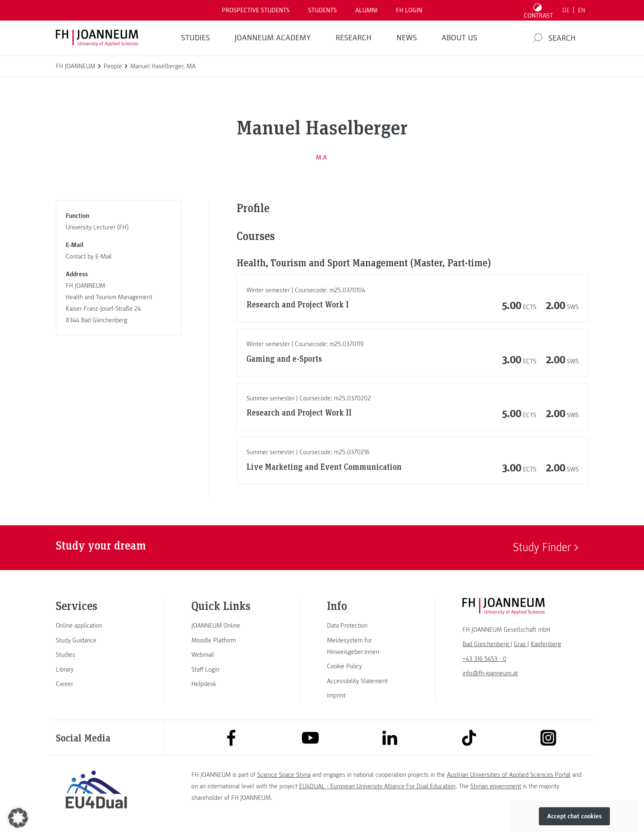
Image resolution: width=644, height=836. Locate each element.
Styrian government (496, 786)
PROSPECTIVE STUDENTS (256, 10)
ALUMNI (366, 10)
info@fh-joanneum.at (490, 673)
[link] (96, 626)
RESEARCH (354, 38)
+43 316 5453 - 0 (484, 659)
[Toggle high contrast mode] (538, 10)
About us (459, 38)
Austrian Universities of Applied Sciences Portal (509, 775)
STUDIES (195, 38)
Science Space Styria (284, 775)
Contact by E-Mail (89, 256)
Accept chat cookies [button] (574, 816)
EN (582, 10)
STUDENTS (322, 10)
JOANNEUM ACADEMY (273, 38)
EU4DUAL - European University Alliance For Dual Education (377, 786)
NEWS (407, 38)
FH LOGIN (409, 10)
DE (566, 10)
